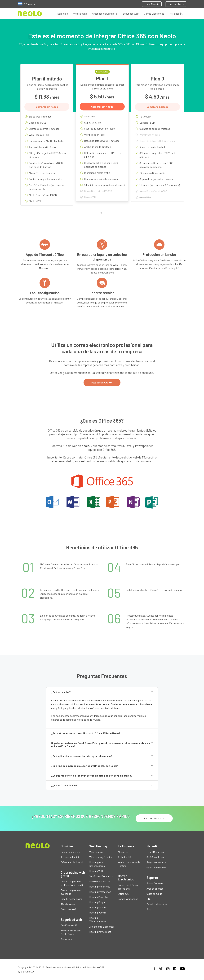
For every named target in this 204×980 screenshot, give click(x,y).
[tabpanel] (47, 137)
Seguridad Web (131, 14)
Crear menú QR (69, 909)
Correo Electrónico (154, 14)
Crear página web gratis (105, 14)
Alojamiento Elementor (102, 927)
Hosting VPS (96, 871)
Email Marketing (155, 852)
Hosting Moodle (98, 907)
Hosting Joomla (98, 913)
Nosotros (123, 852)
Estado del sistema (157, 904)
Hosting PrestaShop (100, 892)
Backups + (66, 939)
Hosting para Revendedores (97, 864)
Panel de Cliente (176, 4)
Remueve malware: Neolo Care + (71, 932)
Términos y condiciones (59, 967)
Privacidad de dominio (73, 862)
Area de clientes (155, 889)
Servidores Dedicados (101, 876)
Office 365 (123, 894)
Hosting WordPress (100, 887)
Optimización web (156, 867)
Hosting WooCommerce (98, 919)
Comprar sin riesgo (47, 107)
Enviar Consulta (155, 883)
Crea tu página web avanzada (71, 892)
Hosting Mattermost (100, 932)
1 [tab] (102, 213)
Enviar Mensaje (152, 4)
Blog (149, 909)
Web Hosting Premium (101, 857)
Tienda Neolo (68, 904)
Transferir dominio (71, 857)
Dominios (63, 14)
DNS (149, 899)
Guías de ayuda (154, 894)
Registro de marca (156, 862)
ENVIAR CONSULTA (154, 818)
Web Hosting (80, 14)
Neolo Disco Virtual (100, 881)
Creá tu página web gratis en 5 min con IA (72, 883)
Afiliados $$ (176, 14)
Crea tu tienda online (72, 899)
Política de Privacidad (85, 967)
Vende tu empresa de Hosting (129, 864)
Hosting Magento (98, 897)
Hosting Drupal (97, 902)
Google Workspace (128, 899)
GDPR (101, 967)
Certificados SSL (70, 925)
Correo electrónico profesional (128, 887)
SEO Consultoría (155, 857)
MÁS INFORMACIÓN (102, 382)
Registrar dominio (70, 852)
